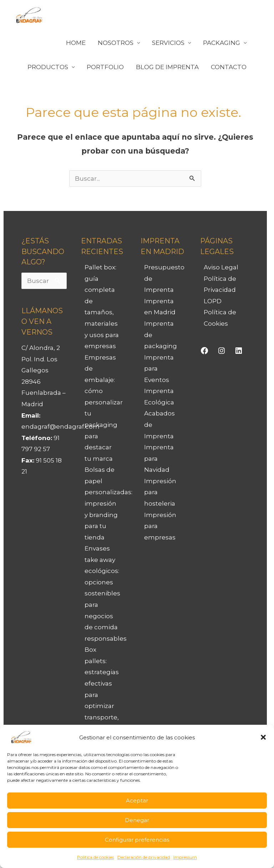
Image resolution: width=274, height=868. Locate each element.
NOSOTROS (116, 43)
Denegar (137, 820)
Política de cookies (95, 857)
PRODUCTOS (48, 67)
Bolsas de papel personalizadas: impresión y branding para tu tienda (108, 503)
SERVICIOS (168, 43)
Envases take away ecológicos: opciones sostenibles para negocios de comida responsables (106, 593)
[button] (263, 737)
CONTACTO (229, 67)
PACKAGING (222, 43)
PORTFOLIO (105, 67)
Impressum (185, 857)
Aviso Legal (221, 267)
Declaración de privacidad (144, 857)
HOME (76, 43)
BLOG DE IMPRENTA (167, 67)
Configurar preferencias (137, 840)
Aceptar (137, 800)
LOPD (213, 301)
